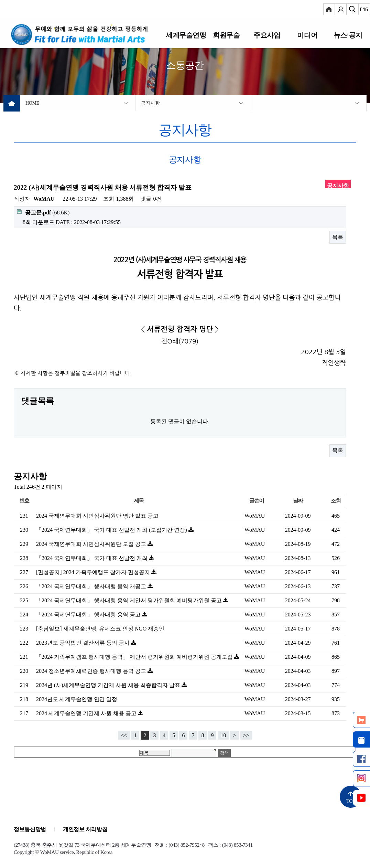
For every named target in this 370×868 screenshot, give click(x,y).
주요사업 (267, 35)
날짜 (298, 501)
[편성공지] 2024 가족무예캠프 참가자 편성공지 (94, 572)
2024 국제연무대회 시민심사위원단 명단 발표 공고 (97, 516)
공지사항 (150, 103)
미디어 (307, 35)
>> (246, 735)
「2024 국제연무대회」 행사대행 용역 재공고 (92, 586)
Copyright (24, 852)
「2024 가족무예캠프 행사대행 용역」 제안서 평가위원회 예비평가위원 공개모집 (135, 657)
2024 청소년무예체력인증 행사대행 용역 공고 (92, 671)
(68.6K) (43, 212)
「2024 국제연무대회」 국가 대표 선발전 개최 (92, 558)
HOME (32, 103)
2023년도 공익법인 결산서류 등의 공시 (84, 643)
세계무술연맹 (186, 35)
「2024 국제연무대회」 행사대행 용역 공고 (89, 615)
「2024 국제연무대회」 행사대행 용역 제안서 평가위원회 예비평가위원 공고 (130, 600)
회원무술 (226, 35)
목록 (338, 237)
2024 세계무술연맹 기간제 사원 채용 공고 (87, 713)
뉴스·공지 (348, 35)
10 (223, 735)
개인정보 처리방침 (85, 829)
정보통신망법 (30, 829)
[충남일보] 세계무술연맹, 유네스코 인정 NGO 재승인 (100, 629)
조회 (336, 501)
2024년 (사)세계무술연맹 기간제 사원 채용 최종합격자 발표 (109, 685)
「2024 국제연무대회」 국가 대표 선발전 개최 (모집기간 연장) (112, 530)
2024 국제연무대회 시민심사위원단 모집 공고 (92, 544)
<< (124, 735)
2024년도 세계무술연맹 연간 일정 (77, 699)
